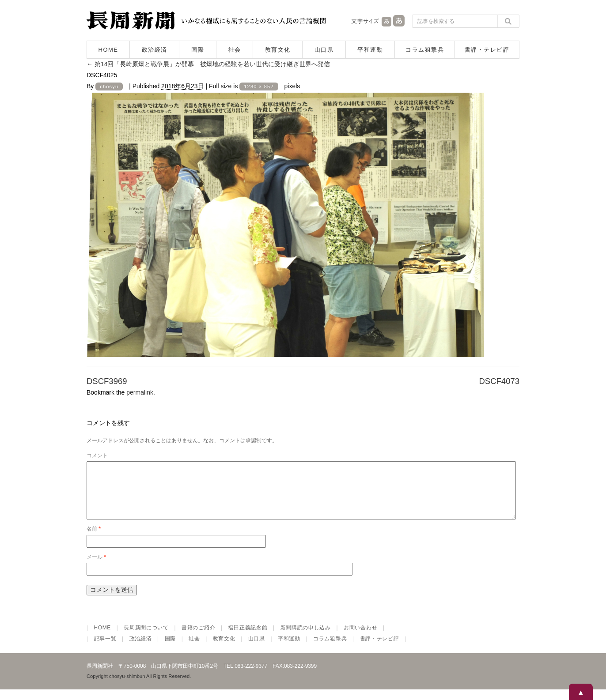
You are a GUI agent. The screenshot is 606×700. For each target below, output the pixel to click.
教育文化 (278, 50)
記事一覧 (105, 649)
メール (96, 568)
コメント (97, 455)
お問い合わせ (360, 638)
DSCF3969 (107, 381)
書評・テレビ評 (487, 50)
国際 (198, 50)
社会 (235, 50)
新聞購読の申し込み (306, 638)
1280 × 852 (259, 87)
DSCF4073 (499, 381)
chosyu (109, 87)
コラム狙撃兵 (425, 50)
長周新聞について (146, 638)
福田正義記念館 (248, 638)
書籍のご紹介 (198, 638)
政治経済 (155, 50)
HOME (108, 50)
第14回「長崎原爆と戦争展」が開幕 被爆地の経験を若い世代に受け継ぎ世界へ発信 (208, 64)
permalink (140, 392)
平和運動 (370, 50)
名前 (94, 539)
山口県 (324, 50)
